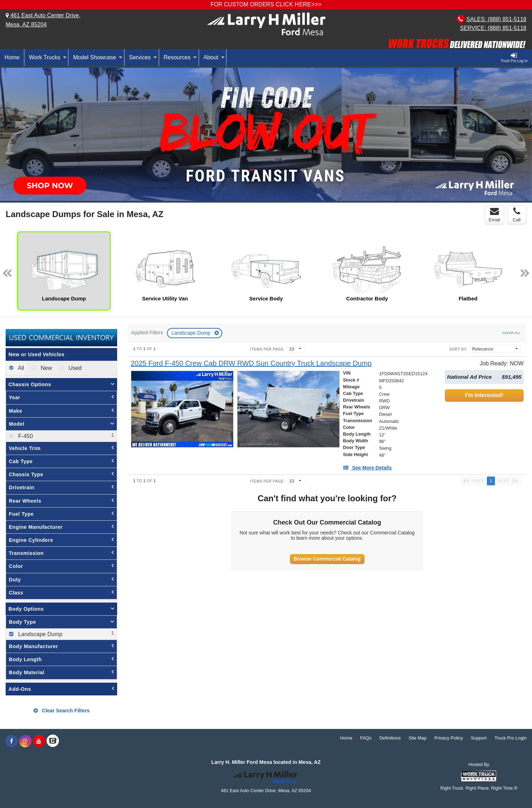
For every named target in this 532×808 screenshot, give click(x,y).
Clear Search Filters (62, 711)
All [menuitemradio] (20, 368)
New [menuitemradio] (46, 368)
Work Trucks (48, 57)
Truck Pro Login (511, 738)
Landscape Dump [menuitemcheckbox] (40, 634)
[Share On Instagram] (25, 741)
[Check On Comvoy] (53, 741)
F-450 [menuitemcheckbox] (25, 436)
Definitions (390, 738)
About (214, 57)
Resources (180, 57)
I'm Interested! (484, 395)
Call (516, 215)
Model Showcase (98, 57)
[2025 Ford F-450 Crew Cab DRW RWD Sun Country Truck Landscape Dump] (251, 363)
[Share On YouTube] (39, 741)
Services (143, 57)
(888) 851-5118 (507, 19)
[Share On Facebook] (11, 741)
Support (479, 738)
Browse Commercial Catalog (327, 559)
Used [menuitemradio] (74, 368)
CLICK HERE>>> (298, 4)
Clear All (511, 333)
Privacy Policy (449, 738)
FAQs (366, 738)
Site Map (418, 738)
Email (494, 215)
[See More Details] (367, 468)
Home (12, 57)
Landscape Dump (192, 333)
